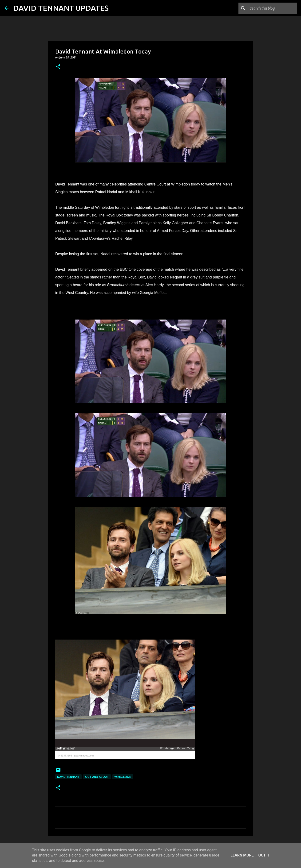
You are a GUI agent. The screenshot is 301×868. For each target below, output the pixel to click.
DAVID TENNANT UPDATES (61, 8)
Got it (264, 855)
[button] (58, 67)
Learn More (242, 855)
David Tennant (68, 777)
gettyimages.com (84, 756)
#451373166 (65, 756)
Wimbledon (123, 777)
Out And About (97, 777)
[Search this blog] (273, 8)
